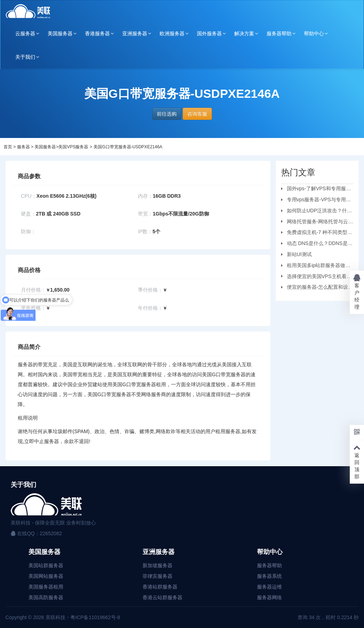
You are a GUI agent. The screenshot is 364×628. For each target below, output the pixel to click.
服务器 (23, 147)
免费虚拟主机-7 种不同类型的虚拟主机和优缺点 (317, 233)
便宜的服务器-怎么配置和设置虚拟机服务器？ (317, 288)
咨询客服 (197, 114)
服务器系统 (269, 576)
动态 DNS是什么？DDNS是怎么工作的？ (317, 244)
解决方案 (244, 33)
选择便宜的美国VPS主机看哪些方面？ (316, 277)
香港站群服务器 (160, 587)
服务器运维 (269, 587)
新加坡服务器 (157, 565)
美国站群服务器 (46, 565)
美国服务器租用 (46, 587)
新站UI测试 (299, 254)
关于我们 (25, 57)
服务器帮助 (279, 33)
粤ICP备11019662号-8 (95, 617)
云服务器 (25, 33)
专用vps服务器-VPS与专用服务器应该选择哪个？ (316, 201)
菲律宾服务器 (157, 576)
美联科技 (55, 617)
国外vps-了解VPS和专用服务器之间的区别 (316, 190)
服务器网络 (269, 597)
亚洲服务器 (135, 33)
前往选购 (167, 114)
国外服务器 (209, 33)
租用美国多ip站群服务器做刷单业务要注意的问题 (316, 266)
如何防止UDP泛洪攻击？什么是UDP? (317, 212)
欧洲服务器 (172, 33)
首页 (8, 147)
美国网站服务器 (46, 576)
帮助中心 (314, 33)
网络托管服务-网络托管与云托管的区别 (317, 223)
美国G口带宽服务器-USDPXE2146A (128, 147)
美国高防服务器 (46, 597)
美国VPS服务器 (73, 147)
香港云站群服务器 (162, 597)
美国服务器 (60, 33)
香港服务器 (97, 33)
